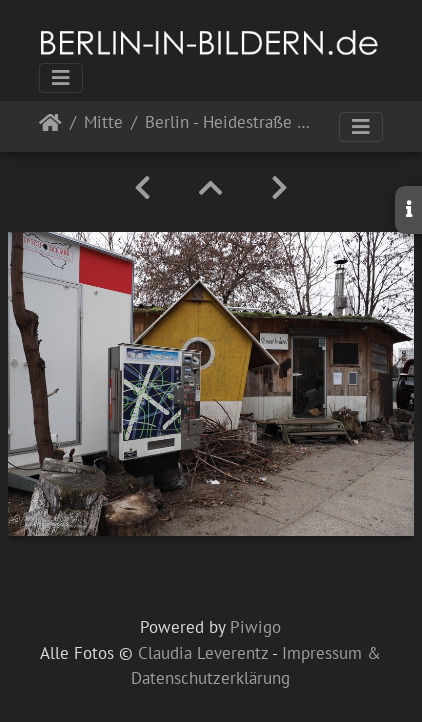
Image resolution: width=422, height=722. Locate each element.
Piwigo (255, 627)
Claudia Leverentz (203, 653)
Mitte (103, 123)
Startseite (50, 126)
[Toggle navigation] (61, 78)
